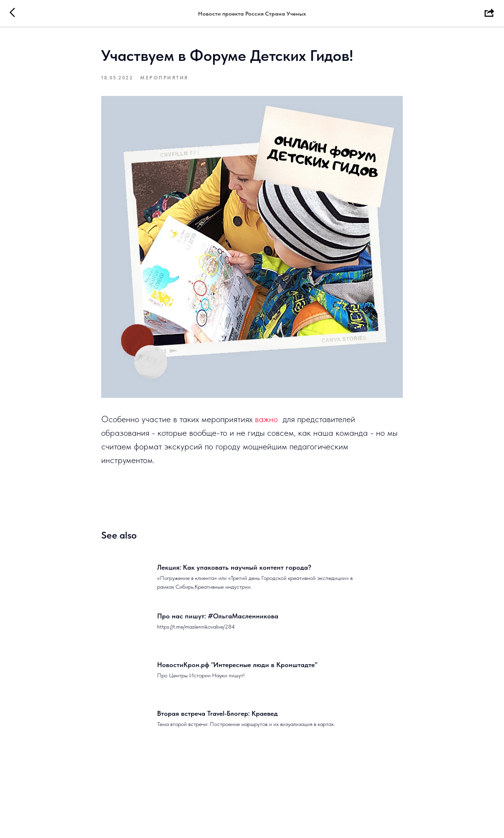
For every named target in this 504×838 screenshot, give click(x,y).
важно (266, 419)
